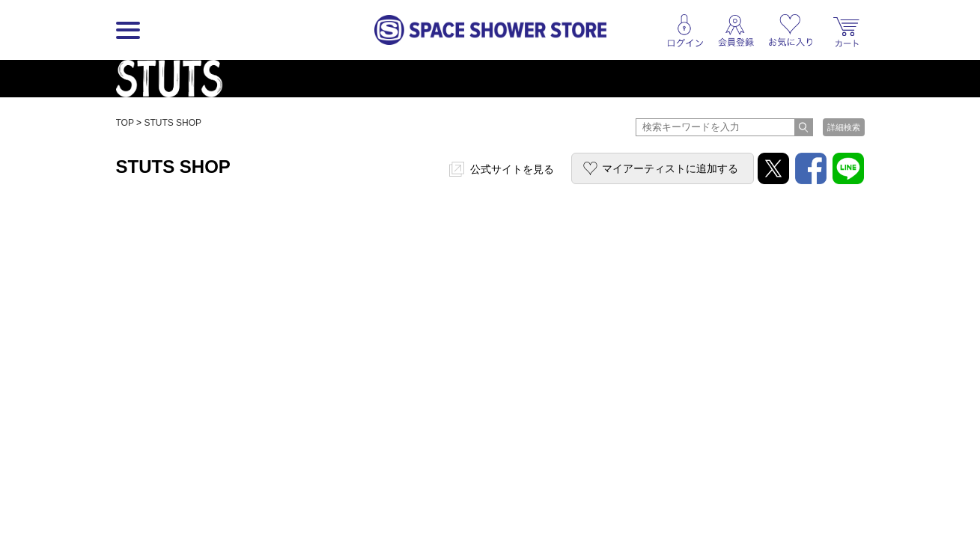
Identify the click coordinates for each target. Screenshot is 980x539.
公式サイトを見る (512, 169)
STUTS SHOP (173, 123)
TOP (125, 123)
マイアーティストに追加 (670, 168)
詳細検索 (844, 127)
